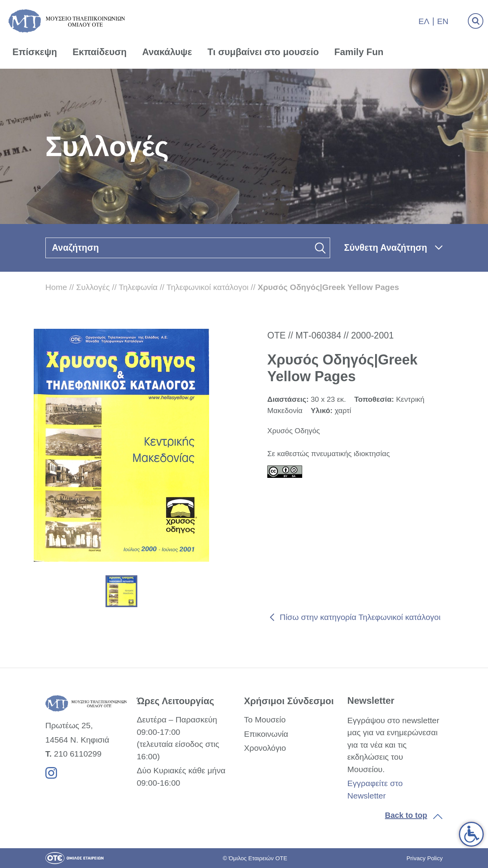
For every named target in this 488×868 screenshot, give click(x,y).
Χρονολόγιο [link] (265, 748)
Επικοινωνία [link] (266, 734)
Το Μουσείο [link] (265, 720)
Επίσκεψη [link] (35, 52)
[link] (471, 834)
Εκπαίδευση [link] (100, 52)
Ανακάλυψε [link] (167, 52)
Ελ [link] (424, 21)
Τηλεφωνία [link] (138, 287)
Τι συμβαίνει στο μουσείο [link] (263, 52)
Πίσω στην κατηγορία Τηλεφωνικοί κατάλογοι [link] (360, 617)
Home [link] (56, 287)
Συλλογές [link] (93, 287)
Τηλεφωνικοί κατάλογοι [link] (208, 287)
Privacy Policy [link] (425, 858)
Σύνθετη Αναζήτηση (386, 248)
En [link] (443, 21)
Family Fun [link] (359, 52)
